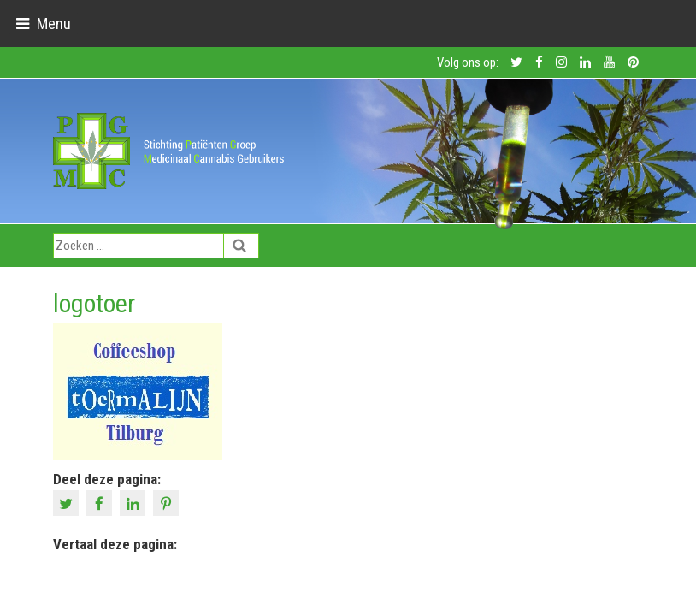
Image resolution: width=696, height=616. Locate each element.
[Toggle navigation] (43, 24)
